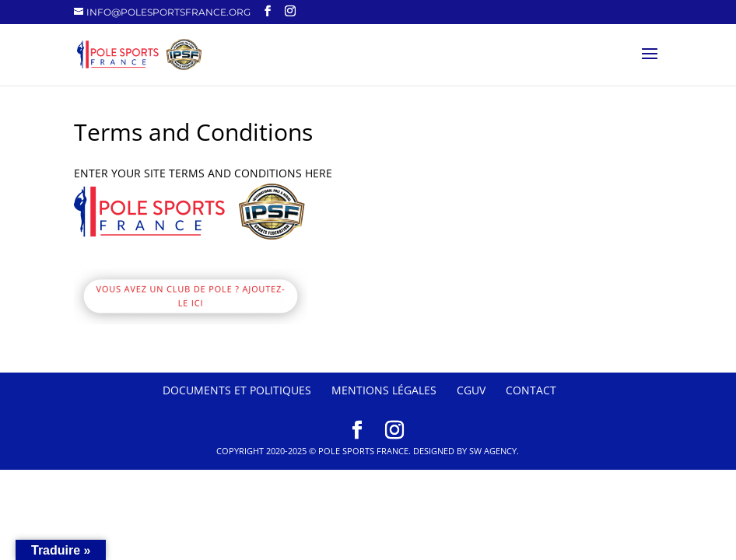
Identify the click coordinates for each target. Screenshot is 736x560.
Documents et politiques (237, 390)
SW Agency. (494, 451)
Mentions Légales (384, 390)
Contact (531, 390)
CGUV (471, 390)
